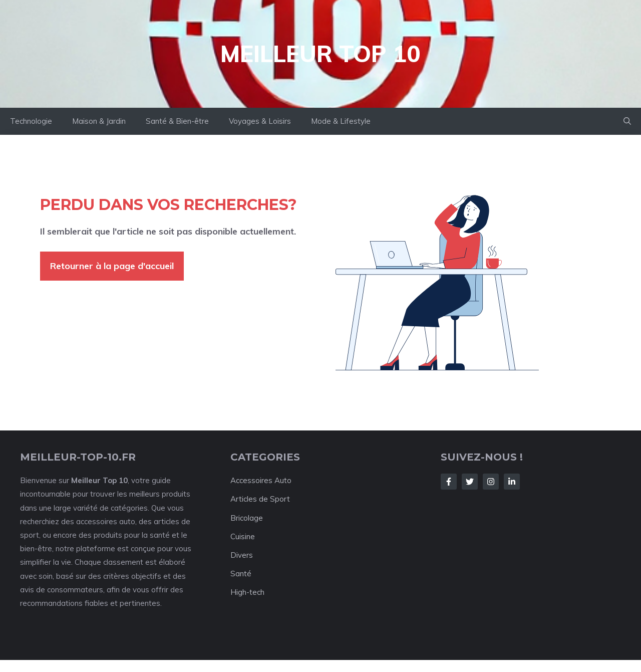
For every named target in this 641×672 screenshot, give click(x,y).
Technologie (31, 121)
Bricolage (247, 518)
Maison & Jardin (99, 121)
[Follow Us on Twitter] (470, 482)
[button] (627, 121)
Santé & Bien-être (177, 121)
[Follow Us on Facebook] (449, 482)
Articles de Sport (260, 499)
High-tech (247, 592)
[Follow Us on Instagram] (491, 482)
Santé (241, 574)
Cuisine (243, 536)
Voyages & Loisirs (260, 121)
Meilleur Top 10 (320, 54)
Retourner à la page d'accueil (112, 266)
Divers (242, 555)
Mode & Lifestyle (341, 121)
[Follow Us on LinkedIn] (512, 482)
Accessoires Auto (261, 480)
